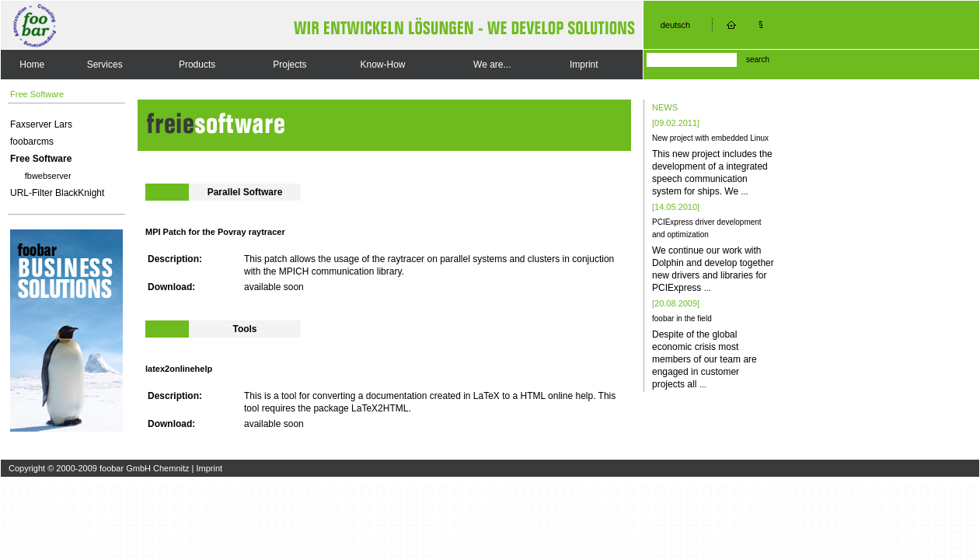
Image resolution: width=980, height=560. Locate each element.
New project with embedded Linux (710, 138)
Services (105, 65)
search (758, 59)
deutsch (676, 25)
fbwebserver (48, 176)
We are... (492, 65)
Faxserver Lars (41, 124)
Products (197, 65)
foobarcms (32, 142)
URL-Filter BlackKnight (57, 193)
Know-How (382, 65)
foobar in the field (682, 318)
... (744, 191)
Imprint (584, 65)
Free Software (41, 159)
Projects (289, 65)
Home (32, 65)
